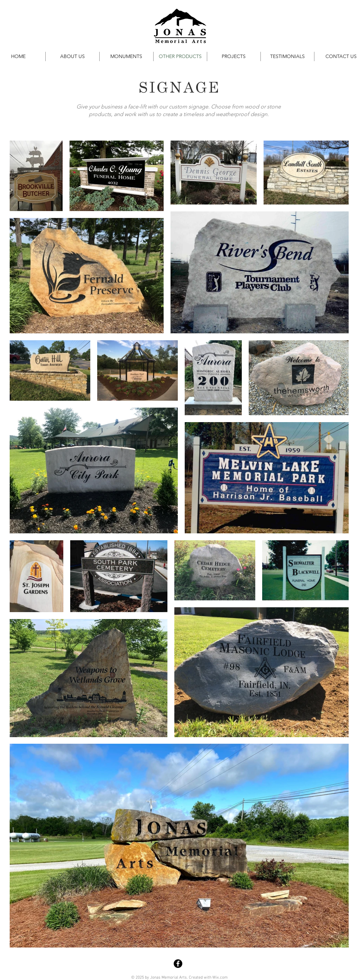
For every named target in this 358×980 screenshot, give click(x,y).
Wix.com (220, 978)
